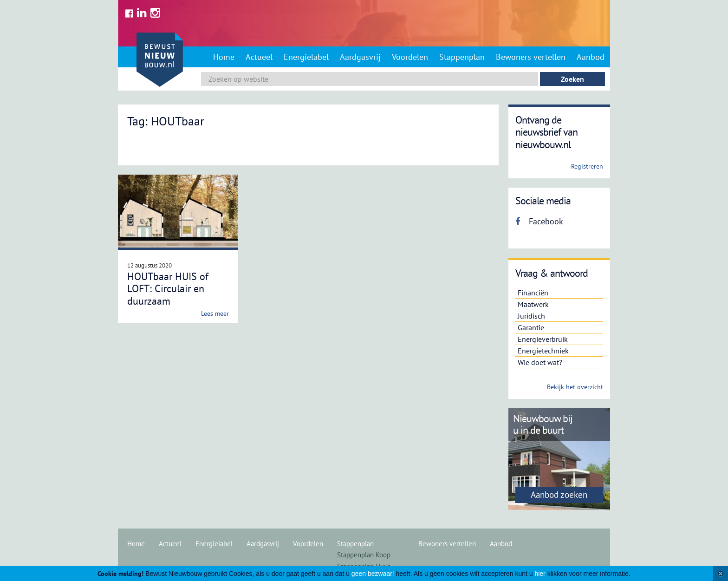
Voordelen (410, 57)
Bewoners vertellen (531, 57)
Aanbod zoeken (559, 495)
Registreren (587, 166)
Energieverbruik (543, 339)
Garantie (531, 327)
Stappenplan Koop (364, 555)
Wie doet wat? (540, 362)
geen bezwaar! (373, 574)
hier (540, 574)
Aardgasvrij (360, 57)
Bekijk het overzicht (575, 387)
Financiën (533, 293)
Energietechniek (543, 351)
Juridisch (531, 316)
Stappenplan (462, 57)
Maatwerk (533, 304)
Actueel (259, 57)
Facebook (539, 221)
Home (224, 57)
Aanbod (591, 57)
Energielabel (306, 57)
